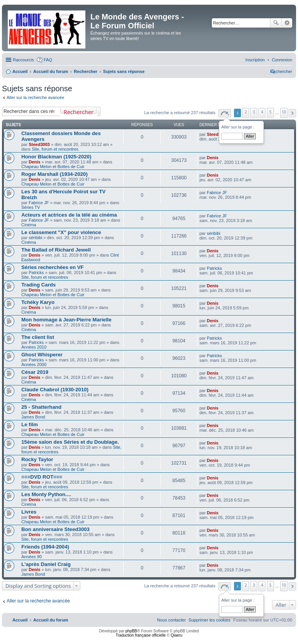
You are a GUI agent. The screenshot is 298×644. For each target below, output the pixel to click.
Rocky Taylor (37, 459)
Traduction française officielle (141, 635)
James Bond (33, 417)
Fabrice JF (39, 203)
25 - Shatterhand (41, 407)
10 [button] (284, 112)
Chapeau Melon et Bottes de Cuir (53, 167)
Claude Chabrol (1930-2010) (55, 390)
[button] (225, 113)
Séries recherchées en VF (53, 267)
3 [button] (254, 112)
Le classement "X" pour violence (61, 232)
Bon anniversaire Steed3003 (55, 529)
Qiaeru (177, 635)
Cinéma (29, 225)
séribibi (36, 238)
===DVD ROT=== (42, 477)
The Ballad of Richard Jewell (56, 250)
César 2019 (35, 372)
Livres (29, 512)
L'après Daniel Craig (46, 564)
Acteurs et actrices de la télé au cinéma (69, 215)
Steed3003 (39, 144)
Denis (35, 162)
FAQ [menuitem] (48, 60)
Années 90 (32, 557)
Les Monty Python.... (46, 494)
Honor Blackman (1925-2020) (56, 157)
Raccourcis (23, 60)
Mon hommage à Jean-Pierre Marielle (66, 320)
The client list (38, 337)
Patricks (36, 273)
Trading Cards (39, 285)
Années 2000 (34, 365)
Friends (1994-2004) (45, 547)
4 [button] (262, 112)
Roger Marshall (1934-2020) (55, 174)
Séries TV (31, 207)
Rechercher (276, 23)
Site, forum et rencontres (55, 149)
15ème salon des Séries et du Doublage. (70, 442)
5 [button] (270, 112)
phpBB (131, 631)
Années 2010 (34, 347)
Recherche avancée (287, 23)
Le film (30, 424)
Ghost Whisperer (42, 355)
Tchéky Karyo (38, 302)
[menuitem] (282, 60)
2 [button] (246, 112)
